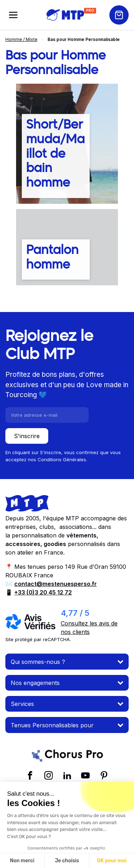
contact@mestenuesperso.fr (56, 584)
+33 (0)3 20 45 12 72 (43, 592)
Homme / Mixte (21, 39)
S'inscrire (27, 436)
